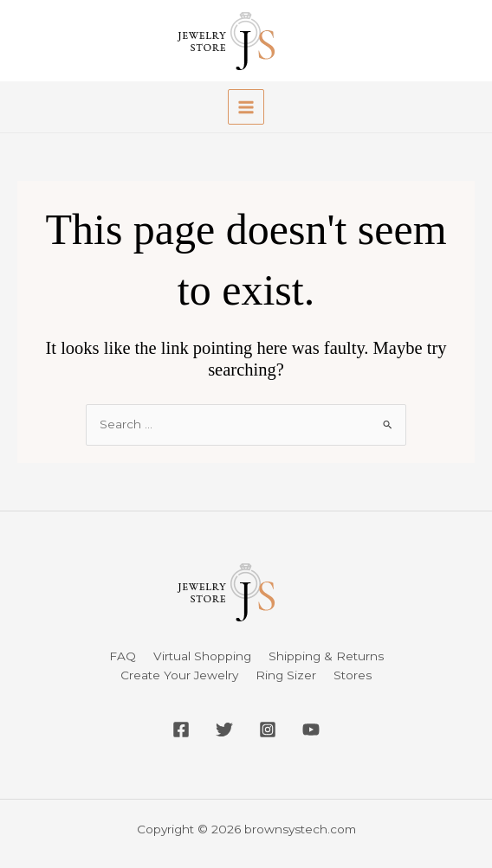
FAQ (123, 656)
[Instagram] (268, 730)
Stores (353, 675)
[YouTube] (311, 730)
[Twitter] (224, 730)
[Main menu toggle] (246, 107)
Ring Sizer (286, 675)
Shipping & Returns (326, 656)
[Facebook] (181, 730)
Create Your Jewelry (179, 675)
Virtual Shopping (202, 656)
